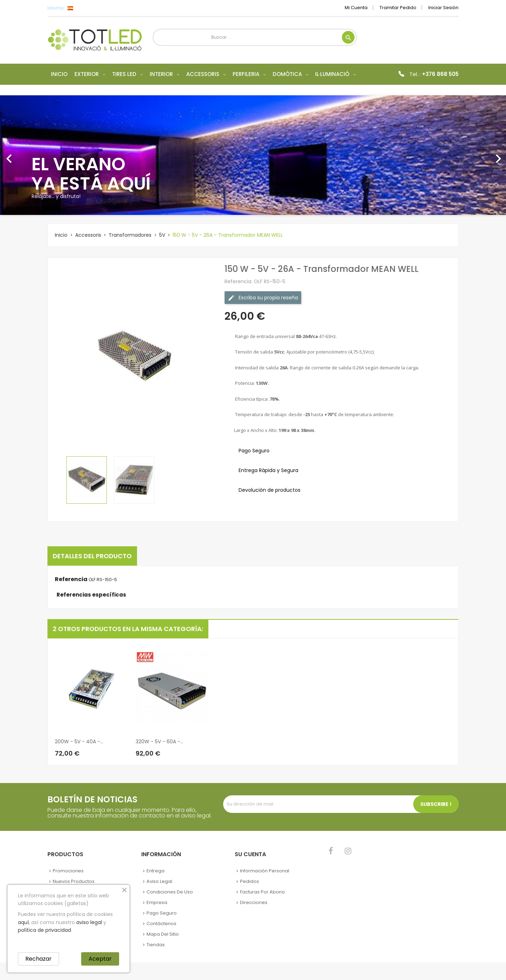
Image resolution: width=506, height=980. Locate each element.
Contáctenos (161, 924)
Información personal (265, 871)
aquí (23, 922)
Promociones (68, 871)
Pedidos (249, 881)
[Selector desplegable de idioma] (86, 8)
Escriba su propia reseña (263, 298)
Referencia (71, 579)
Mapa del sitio (163, 934)
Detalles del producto (92, 556)
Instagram (348, 851)
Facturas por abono (262, 892)
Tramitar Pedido (398, 8)
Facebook (331, 851)
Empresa (157, 902)
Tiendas (156, 945)
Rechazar (38, 959)
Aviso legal (159, 881)
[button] (38, 155)
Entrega (155, 871)
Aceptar (100, 959)
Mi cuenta (356, 8)
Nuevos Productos (74, 881)
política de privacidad (44, 930)
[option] (253, 155)
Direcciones (254, 902)
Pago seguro (162, 913)
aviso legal (89, 922)
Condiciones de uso (170, 892)
